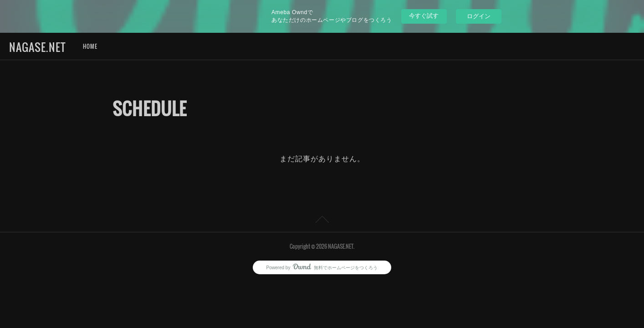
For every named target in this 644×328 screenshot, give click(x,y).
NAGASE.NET (37, 47)
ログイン (479, 16)
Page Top (322, 221)
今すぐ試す (424, 16)
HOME (90, 46)
